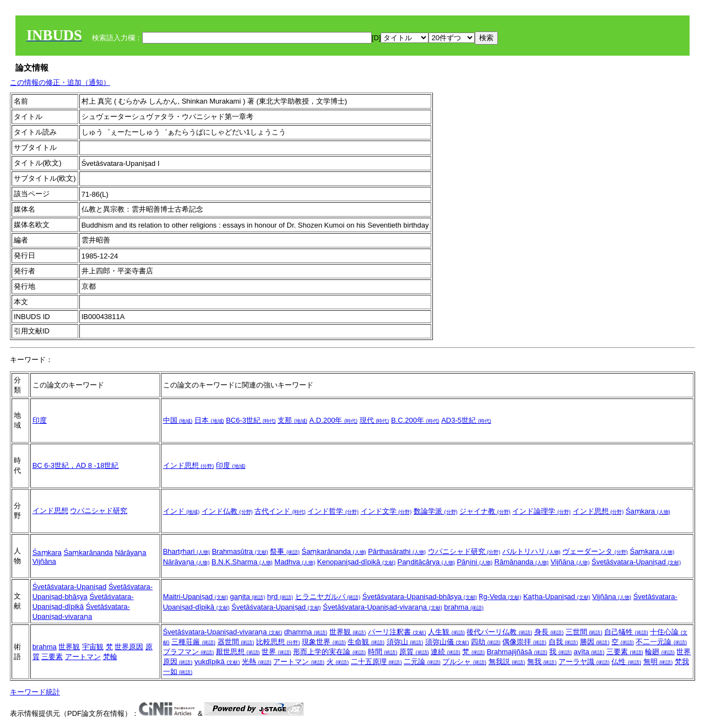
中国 (178, 420)
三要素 (52, 657)
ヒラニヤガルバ (328, 597)
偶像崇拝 (524, 642)
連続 (446, 652)
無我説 (507, 662)
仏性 (626, 662)
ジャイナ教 (485, 511)
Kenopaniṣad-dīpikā (356, 562)
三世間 (584, 632)
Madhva (295, 562)
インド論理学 (541, 511)
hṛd (280, 597)
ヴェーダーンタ (595, 551)
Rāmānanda (522, 562)
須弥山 (405, 642)
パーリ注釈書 (397, 632)
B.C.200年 (415, 420)
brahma (464, 607)
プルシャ (464, 662)
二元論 (422, 662)
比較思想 (278, 642)
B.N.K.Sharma (242, 562)
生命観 (366, 642)
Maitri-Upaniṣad (196, 597)
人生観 (446, 632)
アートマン (83, 657)
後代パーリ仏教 (499, 632)
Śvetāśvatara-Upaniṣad (636, 562)
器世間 (236, 642)
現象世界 (324, 642)
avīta (589, 652)
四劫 (486, 642)
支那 (292, 420)
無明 (658, 662)
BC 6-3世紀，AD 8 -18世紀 (76, 465)
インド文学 (386, 511)
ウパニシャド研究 (99, 511)
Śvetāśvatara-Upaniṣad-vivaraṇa (382, 607)
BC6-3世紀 (251, 420)
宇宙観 (93, 647)
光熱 (257, 662)
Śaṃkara (648, 511)
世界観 (69, 647)
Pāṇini (474, 562)
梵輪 (110, 657)
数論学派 (436, 511)
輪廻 (660, 652)
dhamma (306, 632)
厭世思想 (238, 652)
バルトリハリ (532, 551)
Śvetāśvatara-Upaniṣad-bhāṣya (420, 597)
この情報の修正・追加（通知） (60, 82)
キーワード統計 (35, 692)
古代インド (280, 511)
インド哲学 (333, 511)
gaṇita (247, 597)
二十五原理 (376, 662)
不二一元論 (661, 642)
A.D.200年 (334, 420)
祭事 (285, 551)
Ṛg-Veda (500, 597)
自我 (563, 642)
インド (181, 511)
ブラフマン (189, 652)
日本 (209, 420)
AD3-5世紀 (466, 420)
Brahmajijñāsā (517, 652)
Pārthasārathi (397, 551)
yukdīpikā (217, 662)
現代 (375, 420)
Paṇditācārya (426, 562)
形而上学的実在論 (329, 652)
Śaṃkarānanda (88, 552)
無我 (542, 662)
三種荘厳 (193, 642)
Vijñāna (44, 561)
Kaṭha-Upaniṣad (557, 597)
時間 (383, 652)
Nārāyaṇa (130, 552)
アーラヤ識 (584, 662)
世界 (276, 652)
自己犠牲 (626, 632)
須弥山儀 (447, 642)
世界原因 (129, 647)
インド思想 (189, 465)
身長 (549, 632)
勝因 (595, 642)
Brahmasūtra (240, 551)
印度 (40, 420)
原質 (414, 652)
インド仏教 (227, 511)
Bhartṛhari (186, 551)
